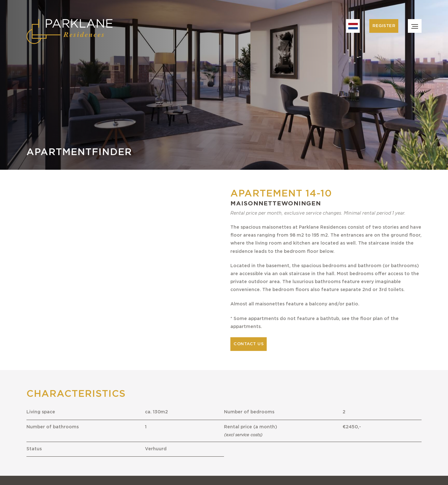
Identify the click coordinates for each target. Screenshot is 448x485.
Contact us (249, 344)
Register (384, 26)
